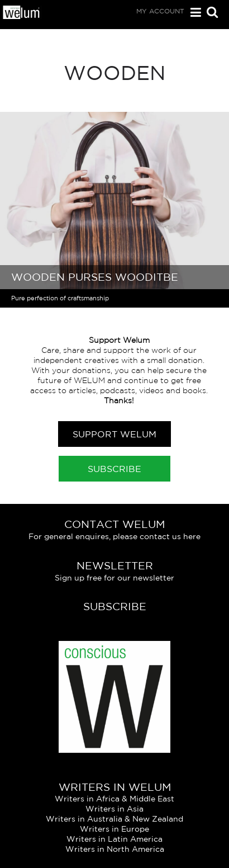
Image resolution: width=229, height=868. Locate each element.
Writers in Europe (115, 829)
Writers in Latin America (115, 839)
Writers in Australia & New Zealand (115, 819)
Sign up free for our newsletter (115, 578)
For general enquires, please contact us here (115, 536)
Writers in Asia (115, 809)
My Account (160, 11)
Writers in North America (115, 849)
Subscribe (115, 469)
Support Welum (115, 434)
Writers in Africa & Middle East (115, 799)
